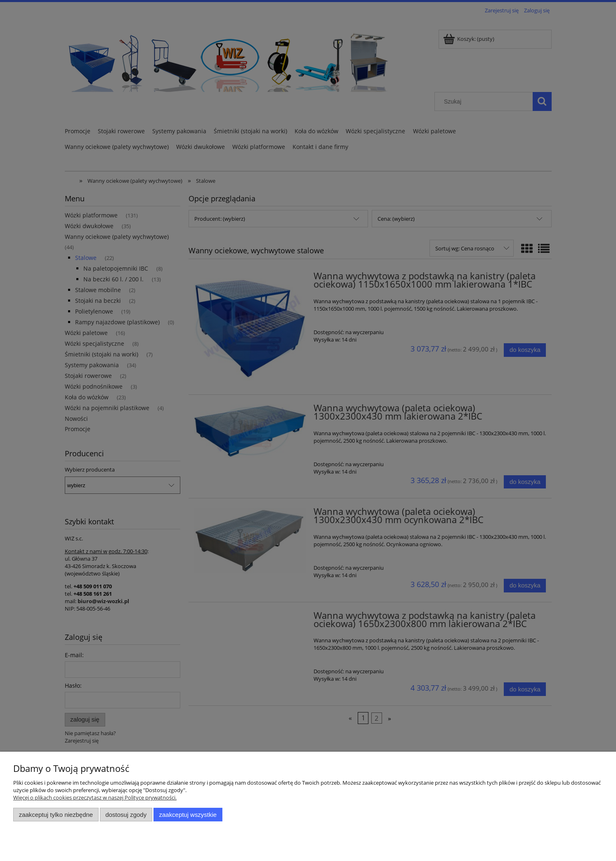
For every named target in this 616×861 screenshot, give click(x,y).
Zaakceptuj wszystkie (188, 815)
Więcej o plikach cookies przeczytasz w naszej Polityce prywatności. (95, 797)
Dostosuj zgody (126, 815)
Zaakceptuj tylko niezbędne (56, 815)
